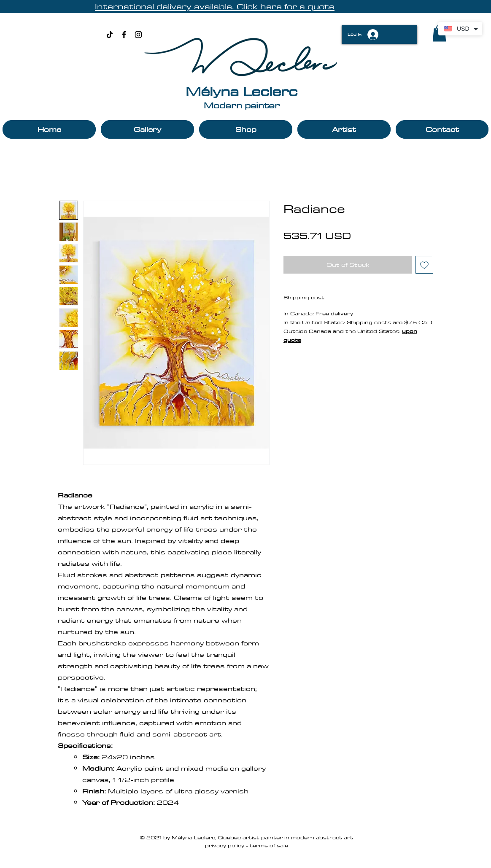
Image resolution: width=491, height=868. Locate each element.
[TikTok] (110, 35)
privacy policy (225, 845)
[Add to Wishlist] (424, 265)
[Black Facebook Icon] (124, 35)
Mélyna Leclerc (241, 91)
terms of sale (269, 845)
